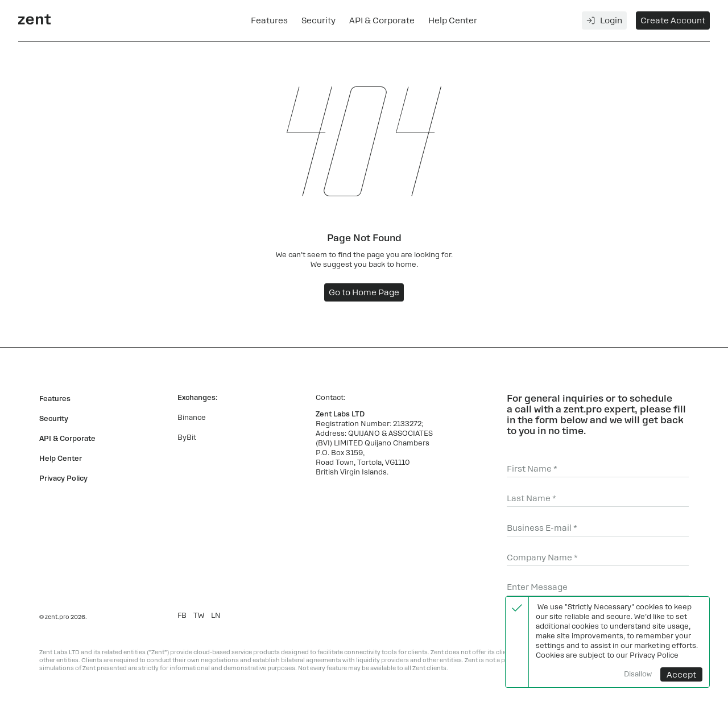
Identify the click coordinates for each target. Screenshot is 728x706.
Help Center (453, 20)
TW (199, 616)
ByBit (187, 437)
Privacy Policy (63, 478)
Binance (192, 418)
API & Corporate (382, 20)
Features (269, 20)
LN (216, 616)
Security (318, 20)
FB (182, 616)
